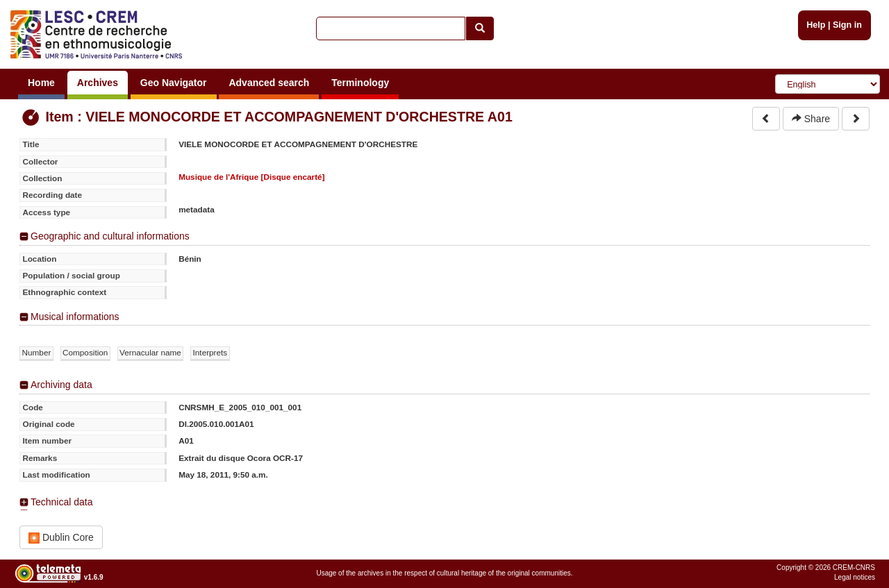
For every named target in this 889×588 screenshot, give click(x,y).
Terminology (360, 83)
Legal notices (855, 577)
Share (811, 119)
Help (816, 25)
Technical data (62, 502)
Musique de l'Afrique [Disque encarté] (251, 177)
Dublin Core (61, 538)
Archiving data (61, 385)
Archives (98, 83)
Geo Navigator (174, 83)
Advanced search (269, 83)
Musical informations (75, 317)
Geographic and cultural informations (110, 236)
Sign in (847, 25)
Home (41, 83)
